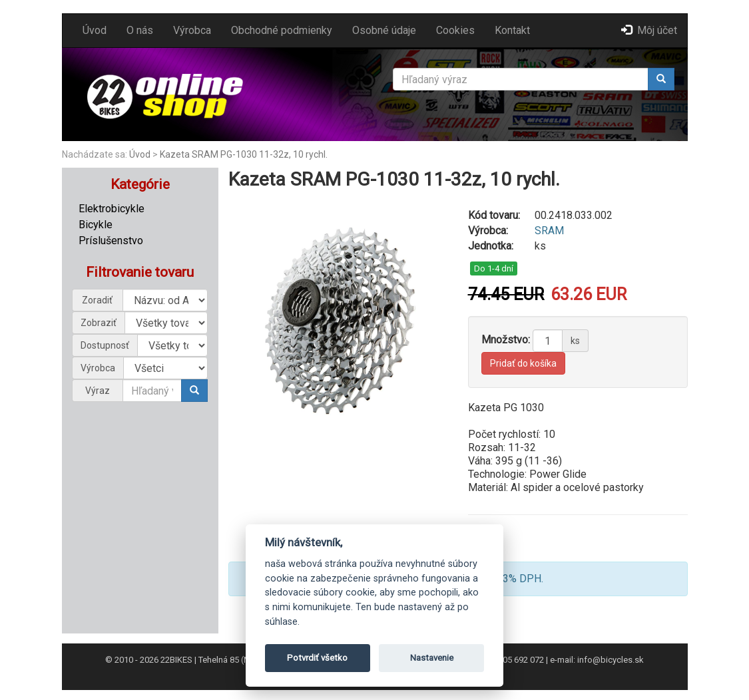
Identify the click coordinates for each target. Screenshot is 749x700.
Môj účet (649, 30)
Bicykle (96, 225)
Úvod (95, 30)
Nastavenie (432, 658)
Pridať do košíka (523, 363)
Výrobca (192, 30)
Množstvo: (506, 340)
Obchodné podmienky (282, 30)
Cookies (455, 30)
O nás (140, 30)
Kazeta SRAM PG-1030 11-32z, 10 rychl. (244, 154)
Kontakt (512, 30)
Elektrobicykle (112, 209)
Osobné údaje (384, 30)
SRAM (549, 231)
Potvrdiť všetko (317, 658)
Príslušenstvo (111, 241)
